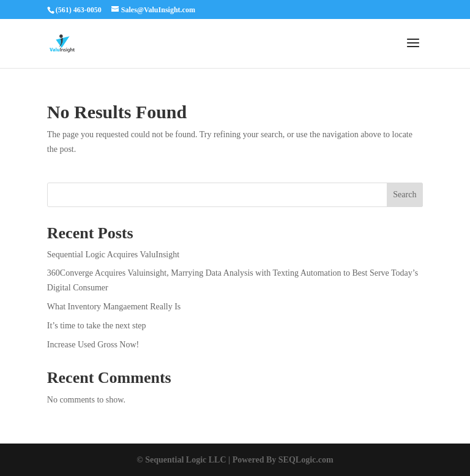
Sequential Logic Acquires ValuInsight (113, 255)
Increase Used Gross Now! (93, 345)
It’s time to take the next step (97, 326)
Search (405, 195)
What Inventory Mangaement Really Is (114, 307)
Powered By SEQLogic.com (283, 460)
